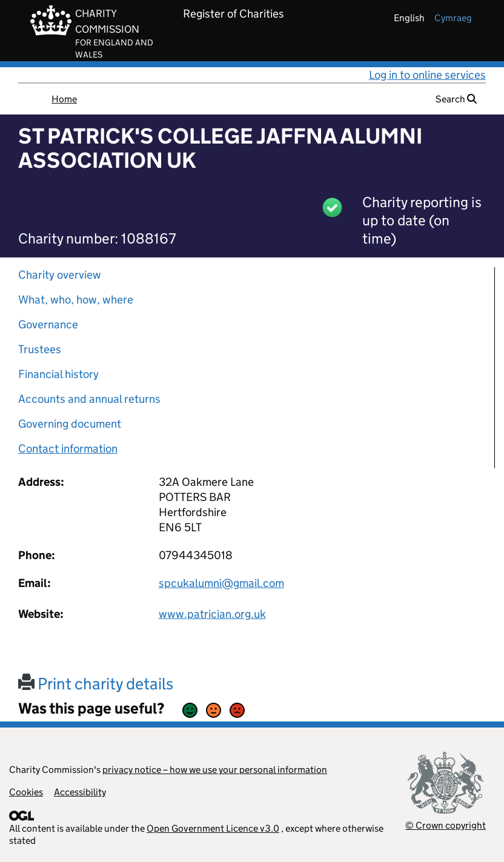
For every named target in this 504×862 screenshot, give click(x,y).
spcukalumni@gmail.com (221, 583)
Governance (48, 324)
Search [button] (456, 99)
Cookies (26, 792)
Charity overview (60, 275)
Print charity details (96, 684)
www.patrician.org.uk (212, 614)
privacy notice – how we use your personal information (215, 770)
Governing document (70, 424)
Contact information (68, 449)
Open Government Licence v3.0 (213, 828)
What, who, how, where (76, 300)
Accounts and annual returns (89, 399)
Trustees (40, 349)
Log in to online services (427, 75)
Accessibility (80, 792)
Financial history (58, 374)
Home (64, 99)
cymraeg (453, 18)
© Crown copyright (446, 825)
